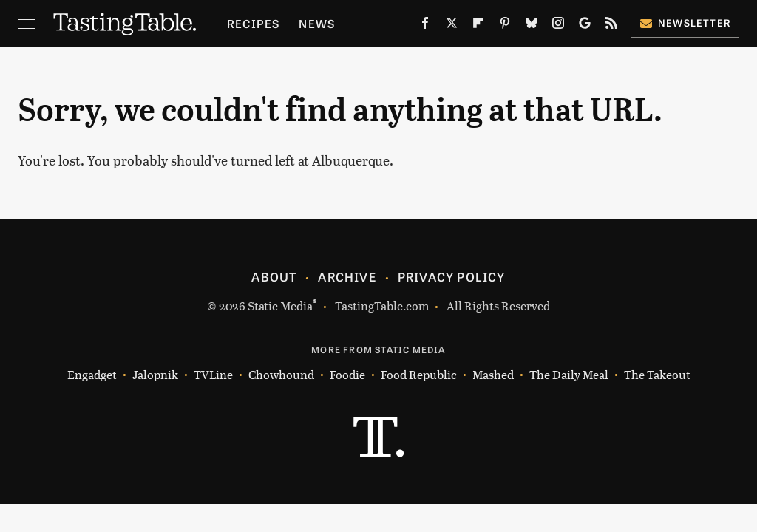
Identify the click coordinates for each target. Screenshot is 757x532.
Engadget (92, 374)
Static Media (280, 306)
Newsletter (685, 23)
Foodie (347, 374)
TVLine (213, 374)
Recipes (253, 23)
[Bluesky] (532, 26)
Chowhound (281, 374)
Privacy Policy (452, 276)
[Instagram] (558, 26)
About (274, 276)
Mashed (493, 374)
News (317, 23)
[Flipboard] (478, 26)
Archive (347, 276)
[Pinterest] (505, 26)
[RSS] (611, 26)
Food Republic (419, 374)
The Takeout (657, 374)
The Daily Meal (569, 374)
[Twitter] (452, 26)
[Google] (585, 26)
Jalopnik (155, 374)
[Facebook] (425, 26)
